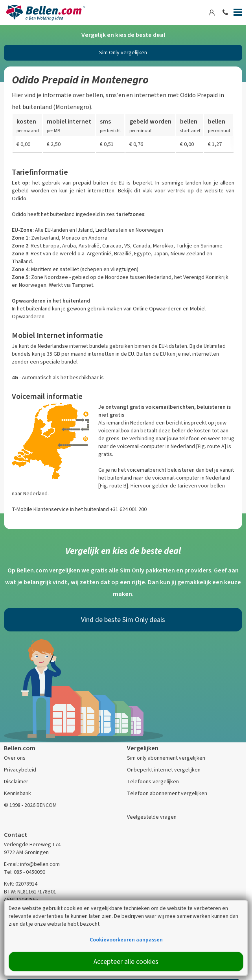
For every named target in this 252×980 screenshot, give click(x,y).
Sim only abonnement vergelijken (166, 758)
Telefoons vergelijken (153, 782)
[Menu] (238, 14)
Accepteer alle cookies (126, 962)
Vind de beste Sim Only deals (123, 620)
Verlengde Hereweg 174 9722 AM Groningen (32, 848)
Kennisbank (17, 793)
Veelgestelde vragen (152, 817)
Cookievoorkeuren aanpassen (126, 940)
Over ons (15, 758)
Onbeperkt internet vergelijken (164, 770)
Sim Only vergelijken (123, 53)
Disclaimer (16, 782)
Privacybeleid (20, 770)
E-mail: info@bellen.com (32, 864)
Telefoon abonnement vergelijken (167, 793)
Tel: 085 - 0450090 (25, 872)
